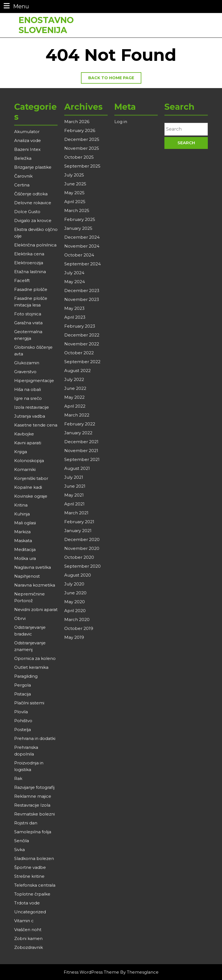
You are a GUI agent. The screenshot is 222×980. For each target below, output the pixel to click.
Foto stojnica (28, 314)
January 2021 (78, 531)
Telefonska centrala (35, 885)
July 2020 (74, 584)
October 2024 (79, 255)
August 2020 (78, 575)
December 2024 (82, 237)
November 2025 (82, 148)
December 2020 (82, 539)
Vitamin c (24, 921)
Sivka (19, 850)
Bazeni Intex (27, 149)
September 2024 (82, 264)
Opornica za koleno (35, 658)
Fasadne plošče (31, 289)
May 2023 (74, 308)
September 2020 (82, 566)
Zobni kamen (28, 938)
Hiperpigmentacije (34, 381)
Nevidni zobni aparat (36, 609)
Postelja (23, 730)
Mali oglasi (25, 523)
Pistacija (23, 694)
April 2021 (74, 504)
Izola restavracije (32, 407)
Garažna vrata (28, 323)
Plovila (21, 712)
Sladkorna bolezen (34, 858)
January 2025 (78, 228)
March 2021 (76, 513)
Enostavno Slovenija (46, 22)
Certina (22, 185)
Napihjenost (27, 576)
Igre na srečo (28, 398)
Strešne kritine (29, 876)
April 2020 (75, 611)
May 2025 (74, 193)
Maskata (23, 541)
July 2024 (74, 273)
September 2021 (82, 459)
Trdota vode (27, 903)
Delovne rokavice (33, 203)
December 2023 (82, 290)
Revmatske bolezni (34, 814)
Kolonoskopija (29, 461)
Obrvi (20, 618)
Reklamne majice (33, 796)
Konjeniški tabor (31, 478)
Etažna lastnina (30, 272)
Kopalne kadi (28, 487)
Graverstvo (25, 372)
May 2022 (74, 397)
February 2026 (80, 130)
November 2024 (82, 246)
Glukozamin (27, 363)
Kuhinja (22, 514)
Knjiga (21, 452)
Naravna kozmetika (35, 585)
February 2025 (80, 219)
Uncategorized (30, 912)
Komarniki (25, 469)
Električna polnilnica (35, 245)
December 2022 (82, 335)
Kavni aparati (28, 443)
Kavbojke (24, 434)
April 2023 (75, 317)
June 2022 (75, 388)
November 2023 (82, 299)
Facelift (22, 280)
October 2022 (79, 353)
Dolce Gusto (27, 212)
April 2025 (75, 202)
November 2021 (81, 451)
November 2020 (82, 548)
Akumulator (27, 132)
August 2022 (77, 371)
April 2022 (75, 406)
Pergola (23, 685)
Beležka (23, 158)
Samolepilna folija (33, 832)
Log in (121, 122)
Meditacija (25, 549)
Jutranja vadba (30, 416)
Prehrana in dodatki (35, 738)
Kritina (21, 505)
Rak (18, 778)
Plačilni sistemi (29, 703)
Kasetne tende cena (36, 425)
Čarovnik (23, 176)
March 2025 (77, 210)
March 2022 (77, 415)
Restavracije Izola (32, 805)
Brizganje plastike (33, 167)
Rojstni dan (26, 823)
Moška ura (25, 558)
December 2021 (81, 442)
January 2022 (78, 433)
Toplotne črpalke (32, 894)
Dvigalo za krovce (33, 220)
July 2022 (74, 379)
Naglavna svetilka (33, 567)
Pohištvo (23, 721)
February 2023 (80, 326)
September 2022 (82, 362)
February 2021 (79, 522)
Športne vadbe (30, 867)
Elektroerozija (29, 263)
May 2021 (74, 495)
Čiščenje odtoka (31, 194)
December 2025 (82, 139)
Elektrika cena (29, 254)
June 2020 (75, 593)
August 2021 (77, 468)
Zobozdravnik (29, 947)
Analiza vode (28, 140)
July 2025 (74, 175)
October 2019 (79, 628)
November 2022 (82, 344)
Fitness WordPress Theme (91, 972)
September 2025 (82, 166)
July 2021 (74, 477)
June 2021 (75, 486)
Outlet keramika (31, 667)
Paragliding (26, 676)
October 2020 (79, 557)
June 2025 (75, 184)
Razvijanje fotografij (34, 787)
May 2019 (74, 637)
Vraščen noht (28, 930)
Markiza (22, 532)
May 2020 (75, 602)
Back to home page (115, 79)
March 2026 (77, 122)
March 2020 (77, 619)
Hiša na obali (28, 389)
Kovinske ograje (31, 496)
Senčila (22, 841)
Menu (16, 6)
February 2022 (80, 424)
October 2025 (79, 157)
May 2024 (75, 282)
